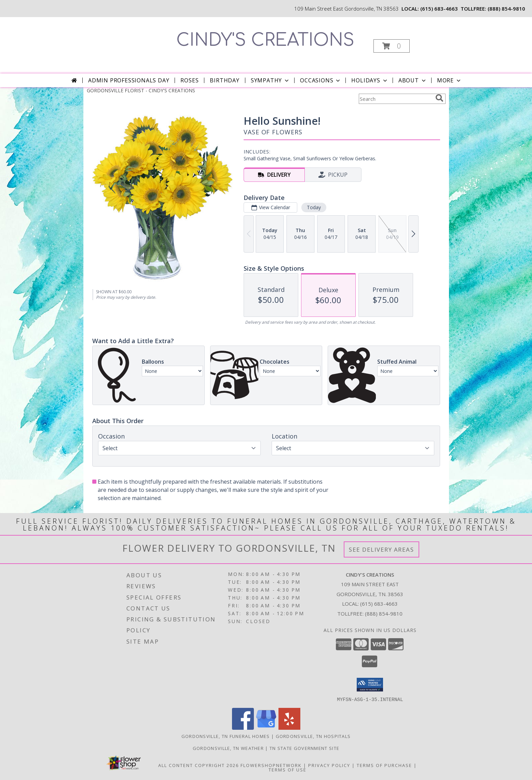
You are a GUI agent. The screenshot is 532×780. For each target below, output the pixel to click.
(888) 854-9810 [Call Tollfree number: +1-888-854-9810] (384, 614)
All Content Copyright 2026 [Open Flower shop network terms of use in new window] (199, 765)
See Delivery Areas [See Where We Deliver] (381, 549)
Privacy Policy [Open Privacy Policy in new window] (329, 765)
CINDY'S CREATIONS (265, 40)
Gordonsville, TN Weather (228, 748)
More (449, 80)
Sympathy (270, 80)
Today (313, 207)
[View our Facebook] (243, 728)
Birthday (224, 80)
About (413, 80)
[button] (392, 46)
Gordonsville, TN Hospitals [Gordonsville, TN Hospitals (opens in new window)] (313, 736)
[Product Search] (396, 99)
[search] (439, 98)
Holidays (370, 80)
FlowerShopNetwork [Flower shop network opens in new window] (271, 765)
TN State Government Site (304, 748)
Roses (189, 80)
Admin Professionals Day (129, 80)
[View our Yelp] (289, 728)
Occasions (321, 80)
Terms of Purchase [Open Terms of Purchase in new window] (384, 765)
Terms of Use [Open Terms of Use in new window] (288, 769)
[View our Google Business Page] (266, 728)
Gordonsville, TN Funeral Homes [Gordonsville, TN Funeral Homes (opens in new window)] (226, 736)
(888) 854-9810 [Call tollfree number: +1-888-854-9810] (506, 9)
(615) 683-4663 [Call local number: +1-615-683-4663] (439, 9)
